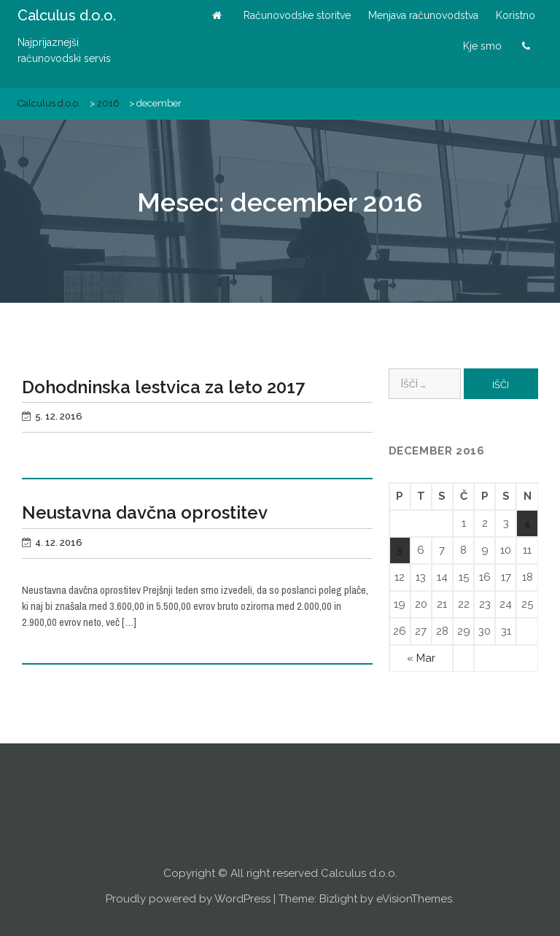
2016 (108, 103)
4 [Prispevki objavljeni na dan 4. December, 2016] (527, 523)
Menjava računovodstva (423, 15)
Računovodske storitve (297, 15)
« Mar (421, 658)
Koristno (516, 15)
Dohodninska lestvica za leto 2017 (163, 387)
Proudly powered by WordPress (188, 899)
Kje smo (482, 46)
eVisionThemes (414, 899)
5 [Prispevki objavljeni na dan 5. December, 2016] (400, 550)
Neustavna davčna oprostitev (145, 513)
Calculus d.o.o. (67, 15)
